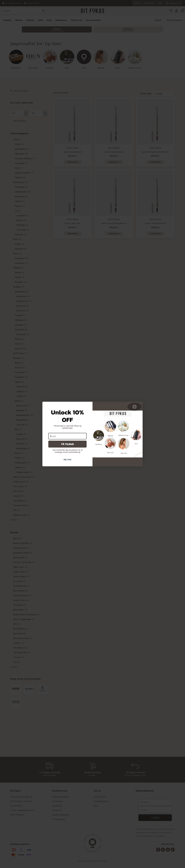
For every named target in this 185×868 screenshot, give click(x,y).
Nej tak (68, 459)
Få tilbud (68, 444)
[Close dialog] (135, 407)
